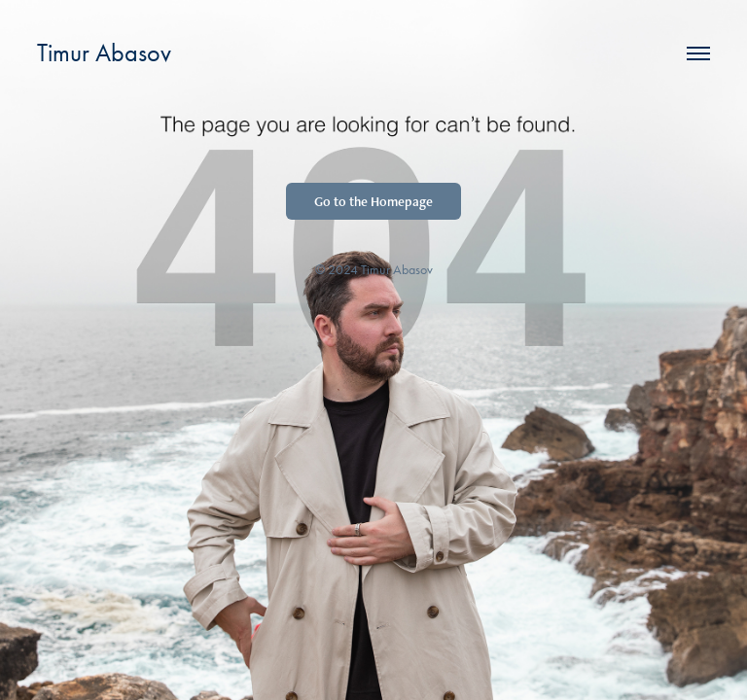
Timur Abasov (104, 53)
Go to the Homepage (373, 201)
